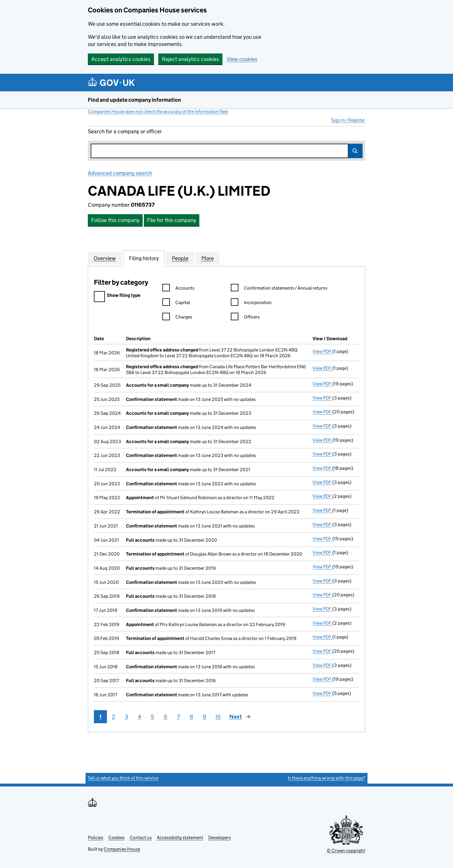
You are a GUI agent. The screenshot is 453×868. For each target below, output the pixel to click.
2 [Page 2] (113, 717)
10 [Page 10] (218, 717)
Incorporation (251, 303)
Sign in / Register (348, 120)
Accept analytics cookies (121, 59)
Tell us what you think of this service (123, 778)
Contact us (141, 838)
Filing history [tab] (144, 258)
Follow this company (115, 220)
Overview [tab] (105, 258)
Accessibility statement (180, 838)
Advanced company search (120, 173)
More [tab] (208, 258)
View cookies (242, 59)
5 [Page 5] (152, 717)
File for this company (172, 220)
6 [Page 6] (166, 717)
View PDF (322, 351)
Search (355, 151)
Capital (176, 303)
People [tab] (180, 258)
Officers (245, 318)
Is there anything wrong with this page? (326, 778)
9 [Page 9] (205, 717)
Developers (220, 838)
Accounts (178, 289)
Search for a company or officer (125, 131)
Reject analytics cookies (190, 59)
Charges (177, 318)
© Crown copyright (346, 851)
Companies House (122, 849)
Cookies (116, 838)
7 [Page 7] (179, 717)
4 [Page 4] (140, 717)
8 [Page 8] (192, 717)
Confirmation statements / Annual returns (279, 289)
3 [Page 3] (126, 717)
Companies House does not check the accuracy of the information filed (158, 111)
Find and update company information (134, 100)
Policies (95, 838)
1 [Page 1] (100, 717)
